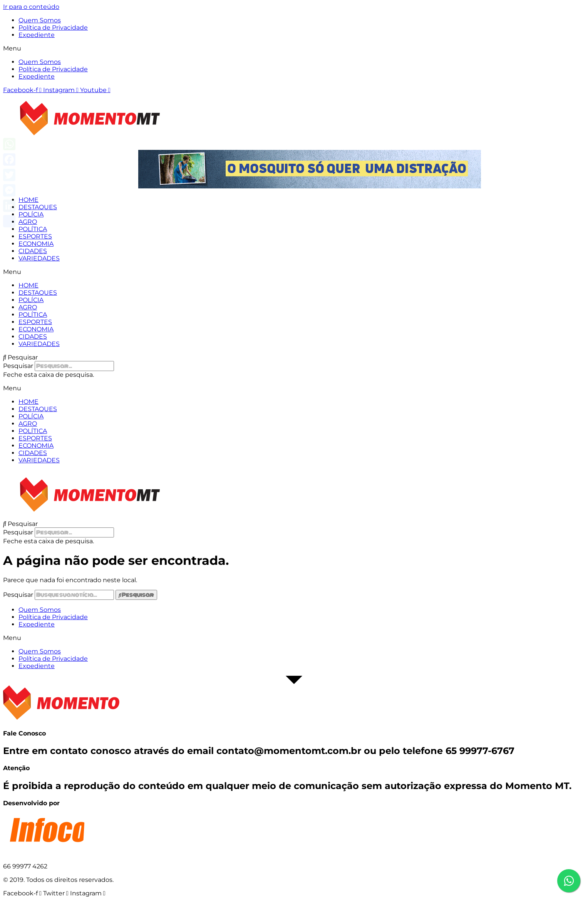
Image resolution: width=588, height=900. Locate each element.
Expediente (37, 35)
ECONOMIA (36, 244)
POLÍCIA (31, 214)
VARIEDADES (39, 258)
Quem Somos (40, 20)
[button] (294, 48)
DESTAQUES (38, 207)
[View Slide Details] (310, 186)
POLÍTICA (33, 229)
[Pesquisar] (136, 595)
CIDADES (33, 251)
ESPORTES (35, 236)
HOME (28, 200)
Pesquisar (18, 366)
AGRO (28, 222)
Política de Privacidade (53, 28)
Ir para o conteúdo (31, 7)
